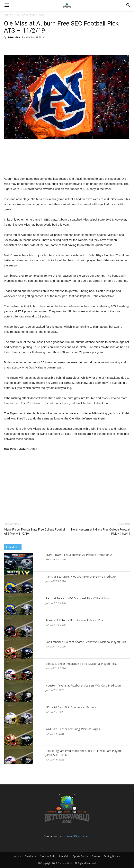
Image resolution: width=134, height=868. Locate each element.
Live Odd (64, 856)
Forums (96, 856)
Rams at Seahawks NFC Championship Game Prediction (81, 577)
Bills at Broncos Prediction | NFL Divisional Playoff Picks (81, 664)
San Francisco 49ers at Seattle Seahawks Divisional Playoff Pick (86, 642)
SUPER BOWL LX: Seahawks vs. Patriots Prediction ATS (80, 555)
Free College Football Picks (29, 15)
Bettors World (15, 37)
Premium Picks (48, 856)
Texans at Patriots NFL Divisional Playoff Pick (74, 620)
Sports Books (80, 856)
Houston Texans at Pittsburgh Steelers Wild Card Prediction (83, 685)
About (18, 856)
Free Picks (30, 856)
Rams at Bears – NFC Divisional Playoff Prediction (77, 598)
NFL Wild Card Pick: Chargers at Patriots (71, 707)
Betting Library (112, 856)
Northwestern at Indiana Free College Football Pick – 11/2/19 (101, 532)
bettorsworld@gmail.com (75, 836)
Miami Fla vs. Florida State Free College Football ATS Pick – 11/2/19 (35, 532)
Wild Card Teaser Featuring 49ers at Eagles (73, 729)
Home (7, 15)
